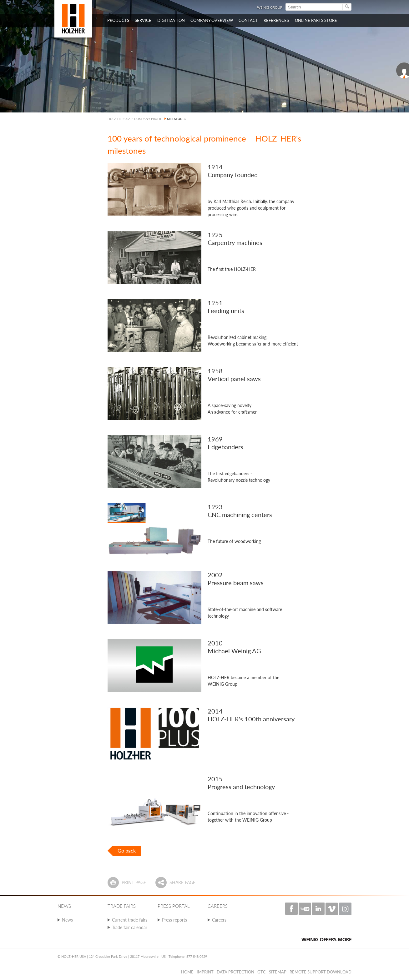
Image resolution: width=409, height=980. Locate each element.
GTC (262, 972)
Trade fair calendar (130, 927)
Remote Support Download (321, 972)
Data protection (235, 972)
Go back (127, 851)
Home (187, 972)
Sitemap (278, 972)
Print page (134, 882)
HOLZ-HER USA (119, 119)
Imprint (205, 972)
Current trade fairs (130, 920)
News (67, 920)
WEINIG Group (270, 7)
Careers (219, 920)
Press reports (174, 920)
